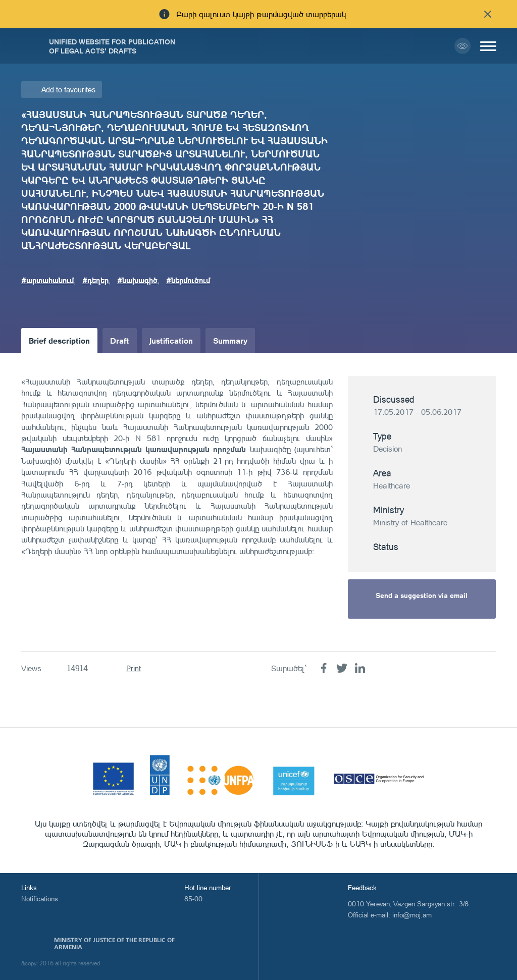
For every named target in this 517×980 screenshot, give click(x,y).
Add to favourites (68, 90)
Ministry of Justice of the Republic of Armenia (114, 944)
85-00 (193, 899)
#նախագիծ (137, 280)
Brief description (59, 340)
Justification (171, 340)
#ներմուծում (188, 280)
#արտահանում (47, 280)
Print (134, 668)
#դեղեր (95, 280)
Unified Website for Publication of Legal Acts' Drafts (112, 46)
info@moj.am (412, 915)
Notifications (40, 899)
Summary (230, 340)
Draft (120, 340)
